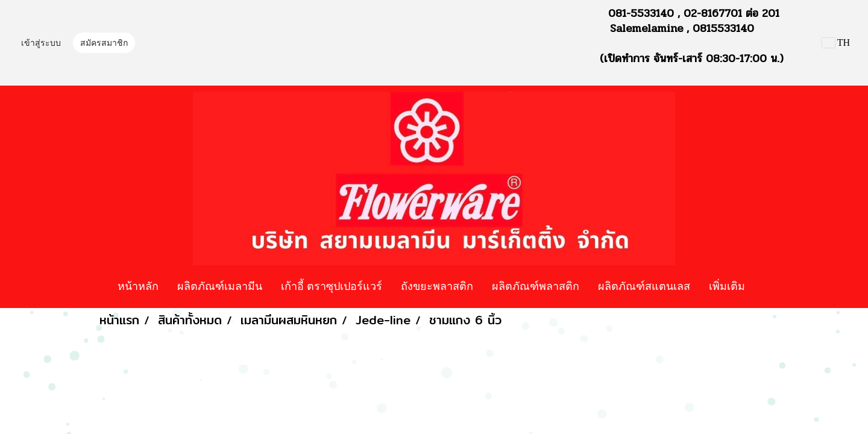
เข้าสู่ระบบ (41, 43)
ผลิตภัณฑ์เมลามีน (220, 286)
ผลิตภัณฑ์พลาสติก (536, 286)
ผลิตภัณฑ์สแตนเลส (644, 286)
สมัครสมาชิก (104, 43)
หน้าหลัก (138, 286)
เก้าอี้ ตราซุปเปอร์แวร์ (332, 286)
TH (836, 42)
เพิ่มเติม (727, 286)
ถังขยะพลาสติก (437, 286)
